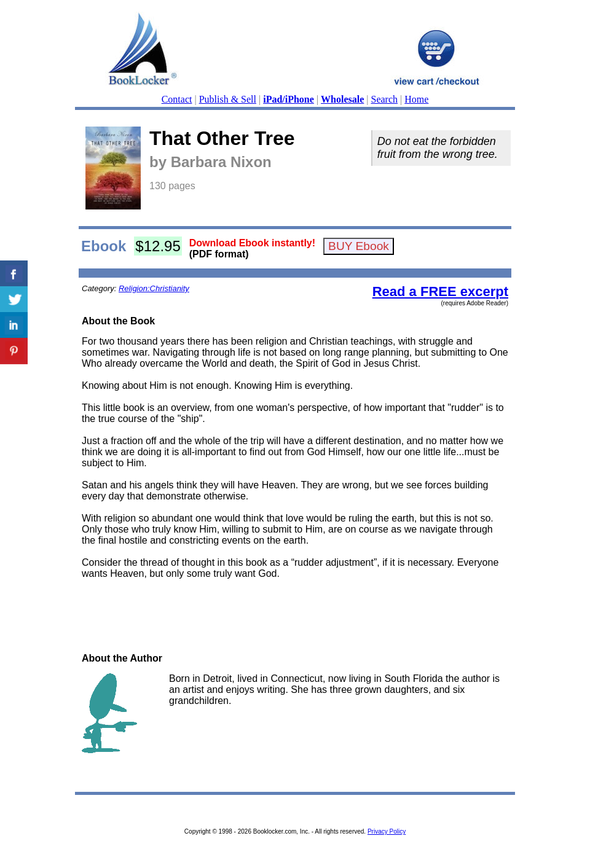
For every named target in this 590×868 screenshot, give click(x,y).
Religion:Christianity (154, 288)
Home (416, 99)
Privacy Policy (387, 831)
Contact (177, 99)
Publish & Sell (228, 99)
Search (385, 99)
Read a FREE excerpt (440, 291)
